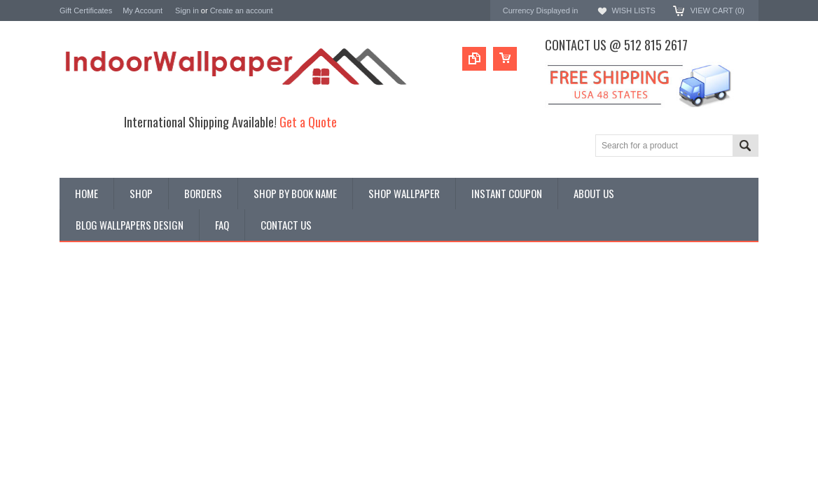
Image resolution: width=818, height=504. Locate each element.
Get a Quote (308, 121)
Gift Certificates (86, 10)
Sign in (187, 10)
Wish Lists (633, 10)
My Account (143, 10)
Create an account (242, 10)
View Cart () (718, 10)
